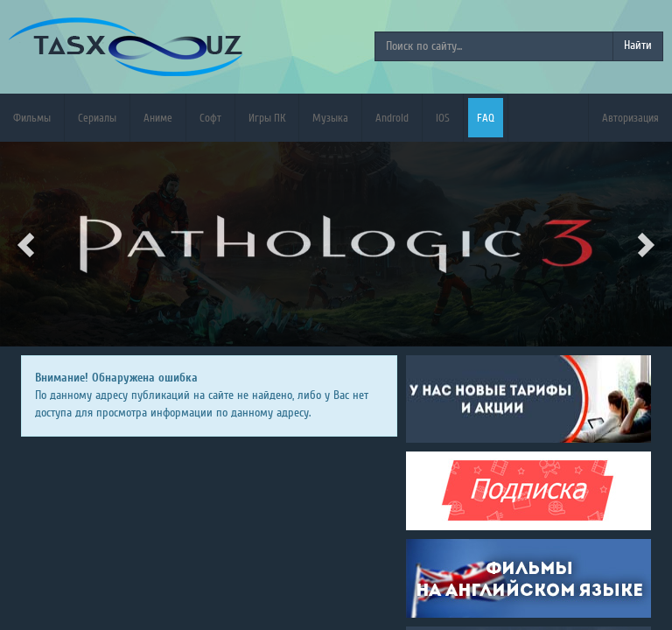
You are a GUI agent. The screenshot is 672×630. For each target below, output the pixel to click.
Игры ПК (267, 118)
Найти (638, 45)
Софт (210, 118)
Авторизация (630, 118)
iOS (443, 118)
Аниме (158, 118)
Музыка (330, 118)
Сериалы (97, 118)
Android (392, 118)
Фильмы (32, 118)
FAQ (486, 118)
